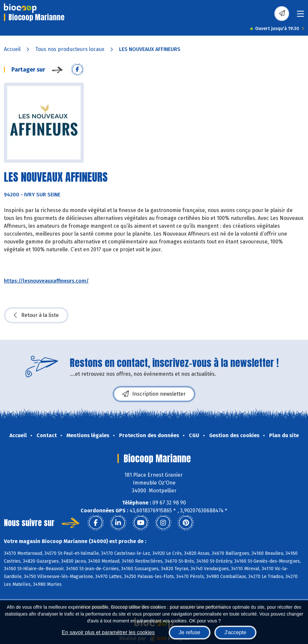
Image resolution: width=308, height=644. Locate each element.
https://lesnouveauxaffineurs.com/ (46, 281)
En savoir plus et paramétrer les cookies (108, 632)
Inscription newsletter (154, 394)
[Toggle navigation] (300, 16)
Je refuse (190, 632)
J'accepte (235, 632)
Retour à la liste (36, 315)
